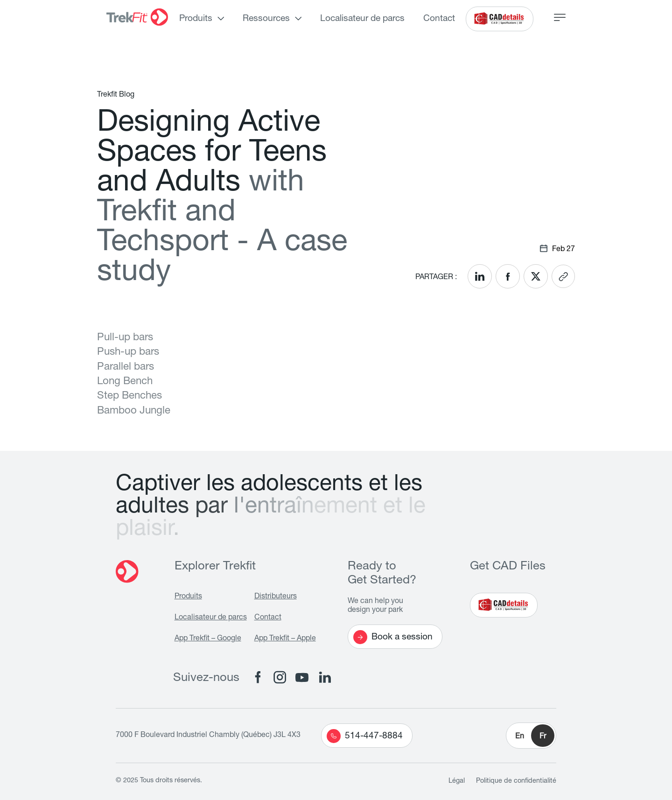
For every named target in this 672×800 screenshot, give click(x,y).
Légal (457, 781)
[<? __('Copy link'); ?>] (563, 276)
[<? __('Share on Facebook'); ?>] (508, 276)
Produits (196, 19)
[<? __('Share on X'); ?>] (536, 276)
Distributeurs (276, 597)
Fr (543, 737)
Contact (439, 19)
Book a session (393, 637)
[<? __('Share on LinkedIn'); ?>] (480, 276)
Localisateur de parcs (362, 19)
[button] (531, 736)
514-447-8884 (365, 736)
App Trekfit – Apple (285, 639)
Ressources (266, 19)
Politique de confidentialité (516, 781)
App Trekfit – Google (208, 639)
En (520, 737)
